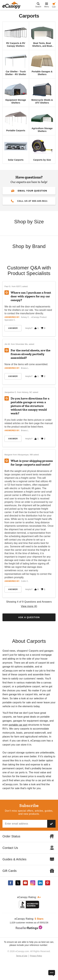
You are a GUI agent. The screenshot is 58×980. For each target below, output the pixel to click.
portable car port (18, 725)
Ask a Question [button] (29, 617)
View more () (29, 606)
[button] (29, 191)
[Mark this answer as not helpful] (42, 328)
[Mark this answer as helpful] (35, 328)
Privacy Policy (36, 956)
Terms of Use (22, 956)
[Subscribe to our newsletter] (51, 824)
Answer (13, 328)
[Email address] (25, 824)
